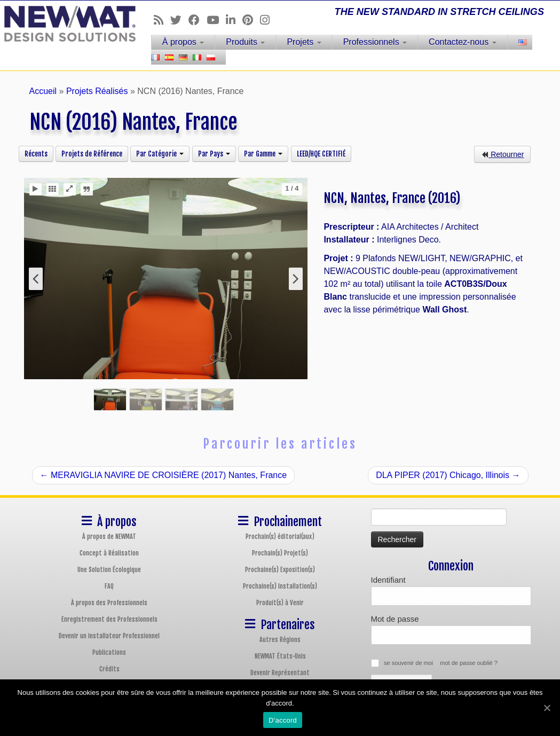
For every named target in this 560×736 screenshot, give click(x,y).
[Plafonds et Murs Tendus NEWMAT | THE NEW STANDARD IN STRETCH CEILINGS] (66, 24)
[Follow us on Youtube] (216, 20)
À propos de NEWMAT (109, 537)
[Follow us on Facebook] (198, 20)
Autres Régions (280, 640)
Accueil (43, 91)
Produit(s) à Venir (280, 603)
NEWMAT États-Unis (280, 656)
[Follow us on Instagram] (268, 20)
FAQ (109, 586)
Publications (109, 652)
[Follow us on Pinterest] (251, 20)
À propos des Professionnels (109, 603)
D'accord (283, 720)
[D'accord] (547, 708)
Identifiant (388, 580)
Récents (36, 154)
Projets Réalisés (97, 91)
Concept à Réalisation (109, 553)
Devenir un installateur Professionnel (109, 636)
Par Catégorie (160, 154)
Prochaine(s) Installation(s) (280, 586)
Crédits (109, 669)
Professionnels (375, 42)
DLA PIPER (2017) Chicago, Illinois (448, 475)
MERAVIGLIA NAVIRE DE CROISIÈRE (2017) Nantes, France (164, 475)
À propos (183, 42)
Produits (245, 42)
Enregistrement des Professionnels (109, 619)
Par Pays (214, 154)
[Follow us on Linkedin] (234, 20)
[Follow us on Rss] (162, 20)
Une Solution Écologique (109, 570)
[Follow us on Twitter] (179, 20)
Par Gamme (263, 154)
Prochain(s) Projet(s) (280, 553)
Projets (304, 42)
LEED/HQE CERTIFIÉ (321, 154)
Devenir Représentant (280, 673)
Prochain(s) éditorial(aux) (280, 537)
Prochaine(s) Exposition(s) (280, 570)
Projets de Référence (92, 154)
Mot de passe (395, 619)
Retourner (502, 154)
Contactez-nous (463, 42)
